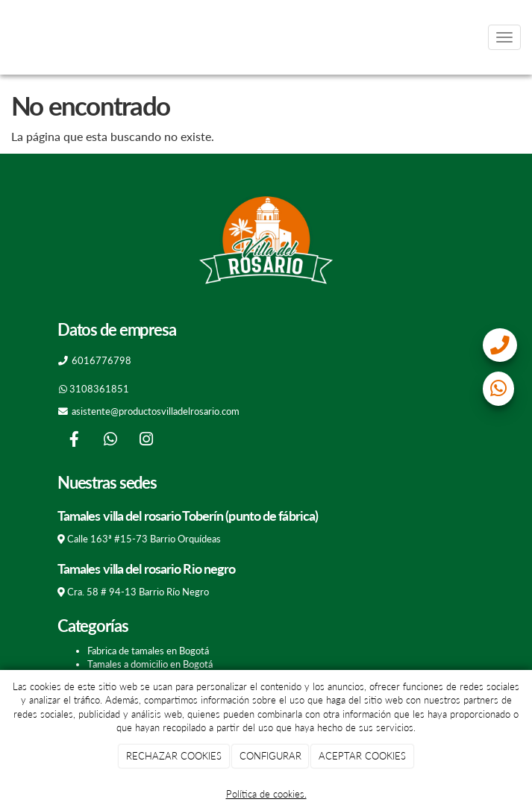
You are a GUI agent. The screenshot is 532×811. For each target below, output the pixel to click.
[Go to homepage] (7, 37)
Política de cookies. (266, 794)
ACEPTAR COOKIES (362, 756)
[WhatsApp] (110, 441)
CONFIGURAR (270, 756)
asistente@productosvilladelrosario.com (156, 411)
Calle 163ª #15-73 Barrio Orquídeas (144, 539)
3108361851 (99, 389)
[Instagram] (146, 441)
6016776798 (101, 360)
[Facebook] (74, 441)
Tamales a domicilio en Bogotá (150, 664)
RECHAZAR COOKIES (174, 756)
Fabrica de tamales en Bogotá (148, 651)
